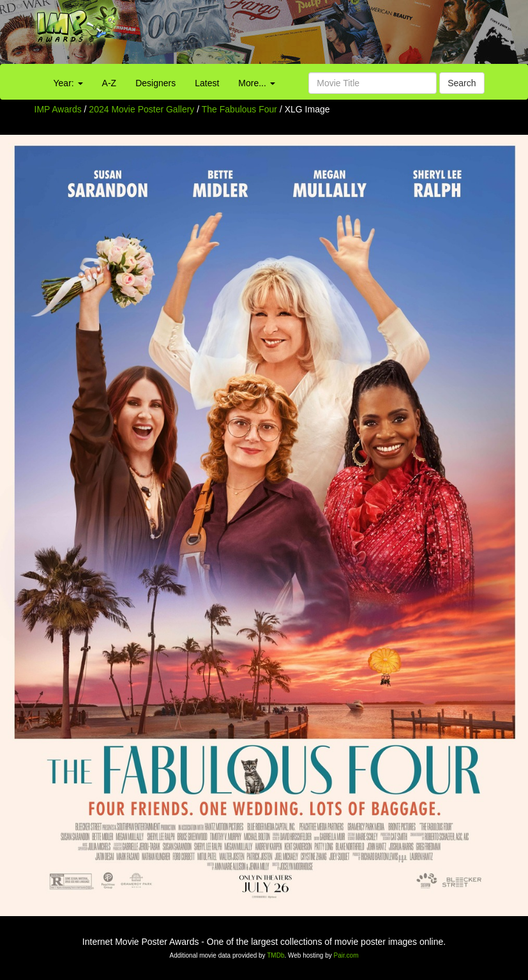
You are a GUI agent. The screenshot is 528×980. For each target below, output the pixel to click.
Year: (68, 83)
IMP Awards (58, 109)
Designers (155, 83)
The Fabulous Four (241, 109)
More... (256, 83)
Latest (207, 83)
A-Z (109, 83)
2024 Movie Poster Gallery (141, 109)
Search (462, 83)
